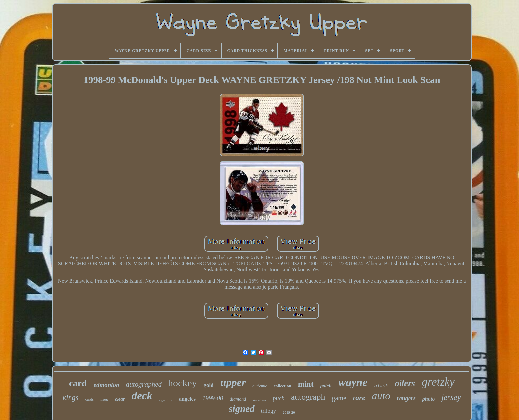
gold (209, 385)
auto (381, 396)
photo (428, 399)
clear (120, 399)
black (381, 386)
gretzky (438, 382)
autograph (308, 397)
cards (90, 399)
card (78, 383)
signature (166, 400)
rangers (406, 398)
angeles (187, 399)
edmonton (107, 385)
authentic (260, 386)
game (339, 398)
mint (306, 384)
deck (142, 396)
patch (326, 386)
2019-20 (289, 412)
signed (241, 409)
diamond (238, 399)
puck (279, 398)
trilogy (269, 411)
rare (359, 398)
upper (233, 382)
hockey (183, 383)
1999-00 (213, 398)
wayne (353, 382)
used (104, 399)
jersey (451, 397)
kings (71, 398)
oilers (405, 383)
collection (283, 386)
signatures (259, 400)
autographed (144, 384)
